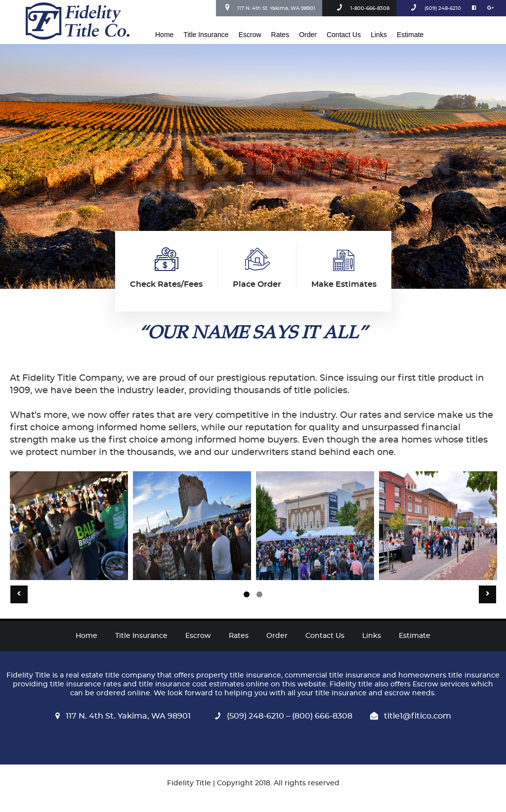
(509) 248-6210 (434, 8)
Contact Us (344, 35)
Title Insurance (206, 35)
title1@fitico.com (411, 716)
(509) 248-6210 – (250, 716)
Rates (280, 35)
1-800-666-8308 (361, 8)
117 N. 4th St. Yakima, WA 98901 (269, 7)
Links (379, 35)
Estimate (410, 35)
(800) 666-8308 (321, 716)
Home (164, 35)
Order (308, 35)
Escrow (250, 35)
